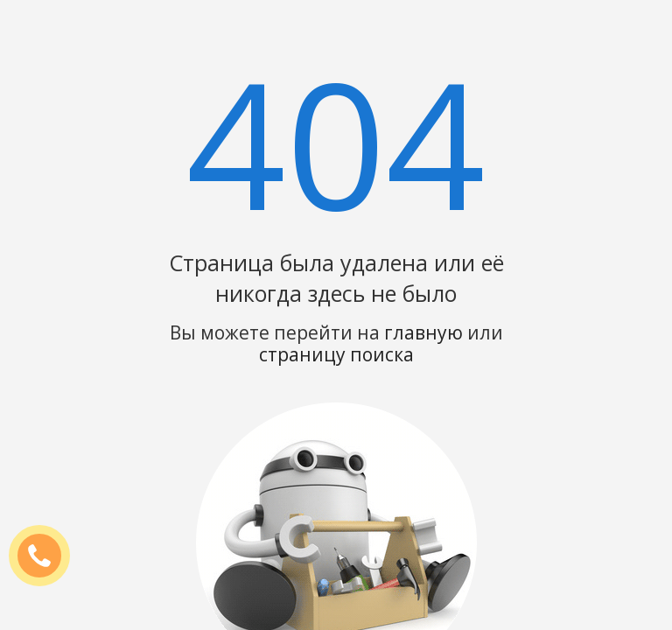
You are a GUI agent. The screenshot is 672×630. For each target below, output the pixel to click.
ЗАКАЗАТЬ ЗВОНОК (46, 556)
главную (423, 332)
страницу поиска (336, 354)
